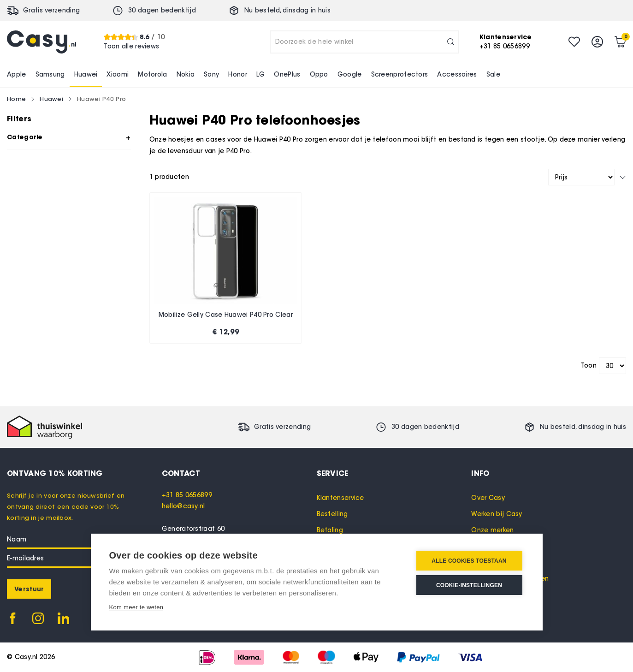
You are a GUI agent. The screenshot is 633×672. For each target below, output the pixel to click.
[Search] (451, 42)
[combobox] (364, 42)
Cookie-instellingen (469, 585)
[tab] (239, 473)
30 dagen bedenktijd (162, 10)
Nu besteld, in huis (287, 10)
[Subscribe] (29, 589)
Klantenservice (340, 498)
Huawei (51, 99)
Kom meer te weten (136, 607)
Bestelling (332, 514)
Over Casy (488, 498)
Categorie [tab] (25, 137)
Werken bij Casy (497, 514)
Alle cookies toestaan (469, 561)
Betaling (330, 530)
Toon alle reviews (131, 46)
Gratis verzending (51, 10)
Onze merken (492, 530)
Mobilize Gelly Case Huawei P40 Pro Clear (226, 315)
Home (16, 99)
